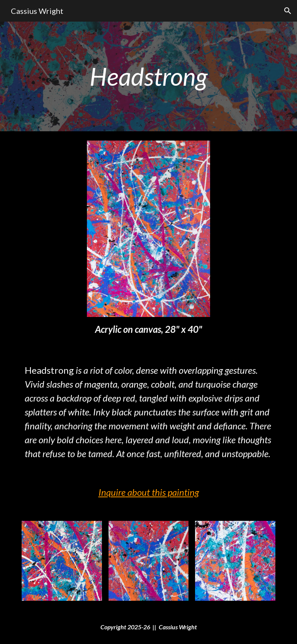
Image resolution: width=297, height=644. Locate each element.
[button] (288, 11)
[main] (149, 76)
